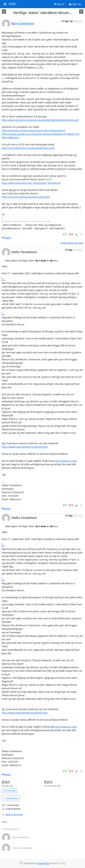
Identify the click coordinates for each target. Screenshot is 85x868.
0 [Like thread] (65, 234)
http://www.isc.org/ (65, 461)
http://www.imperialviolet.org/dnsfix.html (25, 447)
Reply (6, 238)
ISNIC (13, 4)
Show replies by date (72, 243)
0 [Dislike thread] (71, 234)
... (4, 279)
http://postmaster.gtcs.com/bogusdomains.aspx (28, 148)
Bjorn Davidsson (23, 23)
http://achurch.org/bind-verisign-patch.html (26, 197)
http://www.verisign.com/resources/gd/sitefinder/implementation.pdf (40, 120)
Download (11, 798)
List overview (9, 791)
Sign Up (75, 4)
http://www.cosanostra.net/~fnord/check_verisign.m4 (31, 183)
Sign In (59, 4)
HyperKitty (43, 863)
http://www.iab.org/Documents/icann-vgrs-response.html (33, 130)
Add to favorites (12, 814)
